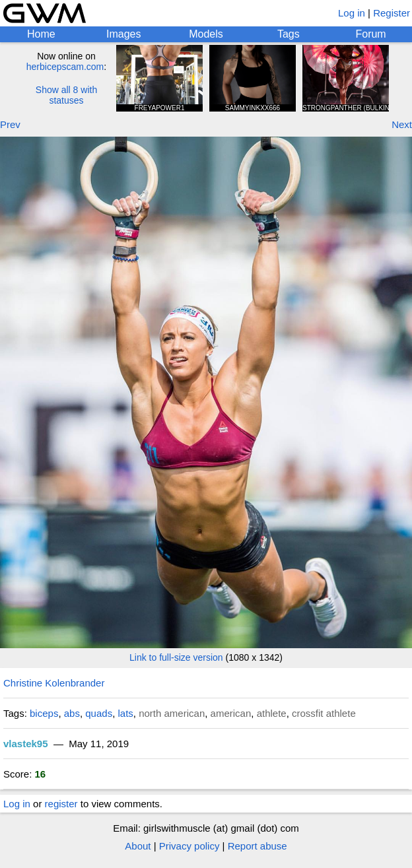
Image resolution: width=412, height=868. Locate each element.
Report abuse (257, 846)
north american (172, 713)
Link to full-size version (176, 657)
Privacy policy (189, 846)
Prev (10, 124)
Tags (289, 34)
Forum (370, 34)
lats (125, 713)
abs (72, 713)
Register (392, 13)
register (61, 804)
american (231, 713)
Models (206, 34)
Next (402, 124)
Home (41, 34)
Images (123, 34)
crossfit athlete (324, 713)
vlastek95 (26, 744)
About (138, 846)
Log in (352, 13)
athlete (272, 713)
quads (99, 713)
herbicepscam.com (65, 67)
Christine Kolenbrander (54, 683)
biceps (44, 713)
